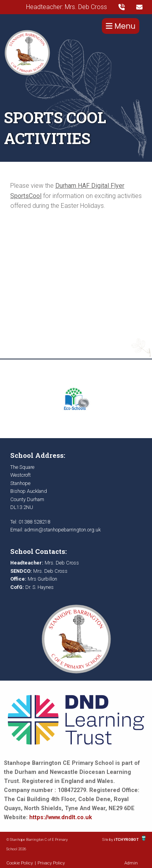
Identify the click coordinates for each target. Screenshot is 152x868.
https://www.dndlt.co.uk (61, 817)
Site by (108, 839)
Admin (131, 863)
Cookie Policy (20, 863)
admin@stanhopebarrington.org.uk (63, 530)
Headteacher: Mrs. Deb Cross (67, 7)
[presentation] (122, 7)
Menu (121, 26)
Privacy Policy (51, 863)
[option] (76, 399)
